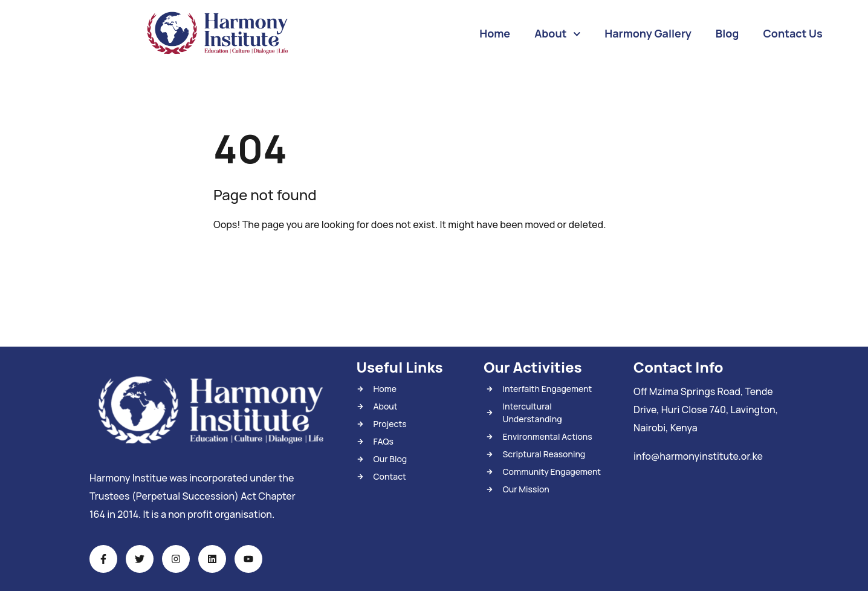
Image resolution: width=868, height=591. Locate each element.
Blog (727, 33)
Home (495, 33)
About (557, 34)
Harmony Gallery (648, 33)
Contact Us (792, 33)
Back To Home (267, 263)
